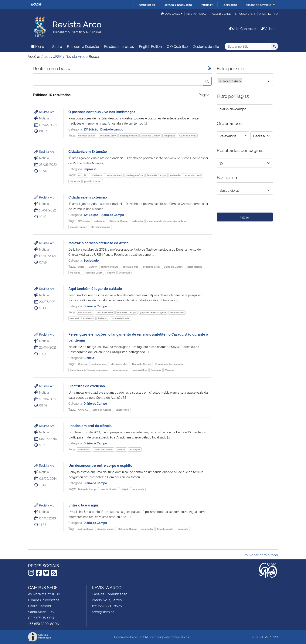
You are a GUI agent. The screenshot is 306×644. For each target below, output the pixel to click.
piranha (121, 449)
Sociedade (91, 260)
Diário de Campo (150, 135)
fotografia (183, 529)
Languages (171, 13)
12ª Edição (91, 215)
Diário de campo (112, 129)
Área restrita (269, 13)
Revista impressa (101, 227)
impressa (75, 181)
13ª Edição (91, 129)
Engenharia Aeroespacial (169, 364)
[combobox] (245, 81)
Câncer (93, 267)
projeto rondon (93, 181)
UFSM (264, 637)
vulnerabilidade (121, 318)
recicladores (177, 312)
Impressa (90, 169)
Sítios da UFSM (245, 13)
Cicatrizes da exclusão (87, 386)
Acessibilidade (221, 13)
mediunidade (109, 489)
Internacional (194, 267)
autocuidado (85, 312)
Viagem (111, 273)
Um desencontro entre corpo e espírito (100, 465)
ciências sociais (87, 135)
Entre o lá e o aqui (83, 505)
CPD (275, 637)
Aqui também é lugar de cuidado (95, 288)
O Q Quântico (177, 46)
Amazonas (84, 449)
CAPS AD (83, 410)
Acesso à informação (178, 5)
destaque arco (108, 135)
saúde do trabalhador (82, 318)
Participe (207, 5)
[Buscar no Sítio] (248, 46)
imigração (170, 135)
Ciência (89, 358)
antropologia (85, 529)
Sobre (57, 46)
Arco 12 (82, 175)
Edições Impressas (119, 46)
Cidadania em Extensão (88, 151)
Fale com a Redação (83, 46)
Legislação (230, 5)
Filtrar (245, 217)
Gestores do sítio (206, 46)
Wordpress (183, 637)
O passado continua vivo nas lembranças (102, 112)
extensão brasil (193, 175)
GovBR (36, 5)
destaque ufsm (128, 135)
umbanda (139, 489)
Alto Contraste (242, 28)
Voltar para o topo (261, 555)
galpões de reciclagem (153, 312)
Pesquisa (156, 370)
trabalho (103, 318)
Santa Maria (122, 410)
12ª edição (84, 221)
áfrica (81, 267)
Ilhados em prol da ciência (90, 426)
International (196, 13)
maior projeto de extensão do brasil (167, 221)
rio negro (135, 449)
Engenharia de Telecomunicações (89, 370)
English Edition (150, 46)
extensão (175, 175)
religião (125, 489)
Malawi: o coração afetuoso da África (98, 243)
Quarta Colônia (188, 135)
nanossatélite (139, 370)
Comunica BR (147, 5)
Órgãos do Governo (258, 5)
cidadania (96, 175)
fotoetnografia (165, 529)
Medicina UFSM (93, 273)
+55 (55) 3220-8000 (44, 624)
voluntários (125, 273)
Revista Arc (47, 112)
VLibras (268, 28)
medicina (75, 273)
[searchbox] (244, 81)
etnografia (147, 529)
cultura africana (110, 267)
